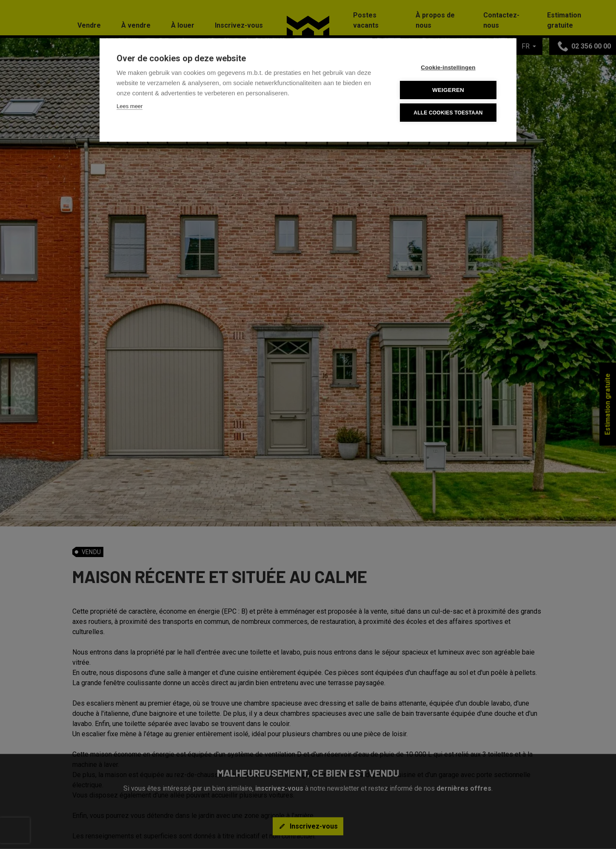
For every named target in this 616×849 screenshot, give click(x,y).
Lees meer (130, 106)
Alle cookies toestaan (448, 113)
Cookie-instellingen (448, 67)
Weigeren (448, 90)
